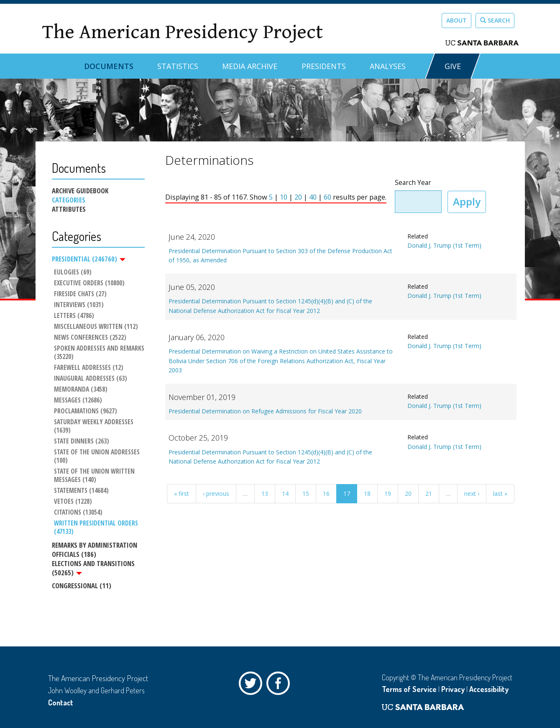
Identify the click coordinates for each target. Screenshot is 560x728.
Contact (61, 702)
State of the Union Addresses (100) (98, 457)
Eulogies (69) (73, 272)
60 (327, 197)
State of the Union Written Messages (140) (95, 476)
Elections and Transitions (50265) (93, 568)
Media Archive (250, 66)
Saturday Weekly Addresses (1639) (95, 427)
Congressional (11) (82, 586)
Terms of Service (409, 689)
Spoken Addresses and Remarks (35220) (99, 353)
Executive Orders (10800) (89, 283)
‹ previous (216, 493)
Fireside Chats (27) (80, 294)
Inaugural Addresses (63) (91, 379)
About (456, 20)
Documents (109, 66)
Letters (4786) (74, 316)
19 (388, 493)
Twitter (253, 685)
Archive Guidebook (80, 191)
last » (500, 493)
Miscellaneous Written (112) (96, 327)
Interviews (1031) (79, 305)
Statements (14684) (81, 491)
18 (367, 493)
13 (265, 493)
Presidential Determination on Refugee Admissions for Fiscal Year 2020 (265, 411)
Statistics (178, 66)
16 (326, 493)
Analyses (388, 66)
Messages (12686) (78, 401)
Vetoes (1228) (73, 502)
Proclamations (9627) (86, 412)
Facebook (280, 685)
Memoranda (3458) (81, 390)
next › (472, 493)
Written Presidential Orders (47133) (97, 528)
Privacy (453, 689)
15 (306, 493)
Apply (467, 201)
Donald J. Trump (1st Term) (444, 245)
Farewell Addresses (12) (89, 368)
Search (495, 20)
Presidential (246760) (89, 259)
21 (429, 493)
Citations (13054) (78, 513)
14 (285, 493)
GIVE (453, 66)
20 (298, 197)
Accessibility (489, 689)
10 (284, 197)
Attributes (69, 209)
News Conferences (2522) (90, 338)
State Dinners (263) (82, 442)
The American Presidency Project (182, 32)
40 (313, 197)
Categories (69, 200)
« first (182, 493)
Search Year (413, 183)
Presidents (324, 66)
